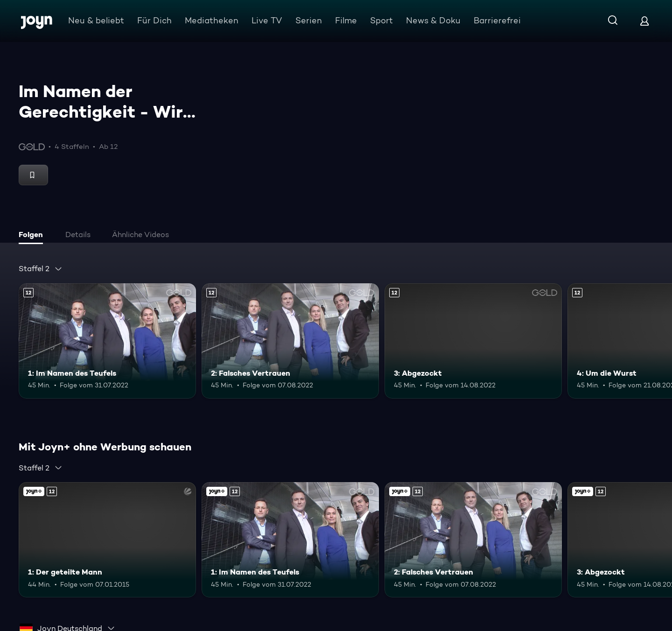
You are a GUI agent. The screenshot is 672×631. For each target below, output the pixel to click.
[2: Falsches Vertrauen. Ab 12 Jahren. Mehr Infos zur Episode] (290, 341)
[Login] (644, 21)
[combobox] (41, 269)
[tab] (33, 236)
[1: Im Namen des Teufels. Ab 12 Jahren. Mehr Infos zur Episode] (107, 341)
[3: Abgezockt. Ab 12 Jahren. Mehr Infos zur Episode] (473, 341)
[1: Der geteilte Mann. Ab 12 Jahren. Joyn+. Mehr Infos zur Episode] (107, 540)
